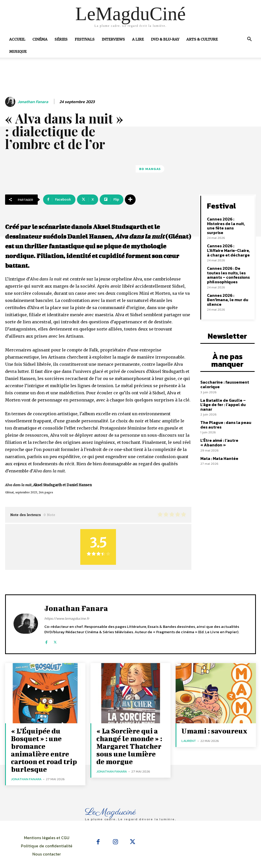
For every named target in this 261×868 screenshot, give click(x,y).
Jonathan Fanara (33, 102)
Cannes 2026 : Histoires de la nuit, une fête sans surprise (228, 222)
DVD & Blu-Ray (165, 39)
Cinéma (40, 39)
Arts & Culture (202, 39)
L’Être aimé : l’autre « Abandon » (218, 428)
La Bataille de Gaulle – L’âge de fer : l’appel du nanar (226, 393)
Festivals (85, 39)
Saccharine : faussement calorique (223, 375)
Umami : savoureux (209, 730)
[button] (249, 40)
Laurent (189, 739)
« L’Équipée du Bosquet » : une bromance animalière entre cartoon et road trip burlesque (42, 743)
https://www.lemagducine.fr (67, 619)
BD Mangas (150, 169)
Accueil (17, 39)
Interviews (113, 39)
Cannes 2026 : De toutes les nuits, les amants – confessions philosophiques (227, 268)
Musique (18, 52)
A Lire (138, 39)
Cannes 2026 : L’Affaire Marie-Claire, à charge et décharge (228, 244)
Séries (61, 39)
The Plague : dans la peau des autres (224, 410)
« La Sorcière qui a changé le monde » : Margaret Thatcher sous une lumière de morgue (125, 743)
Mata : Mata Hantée (218, 443)
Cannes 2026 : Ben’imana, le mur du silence (226, 292)
